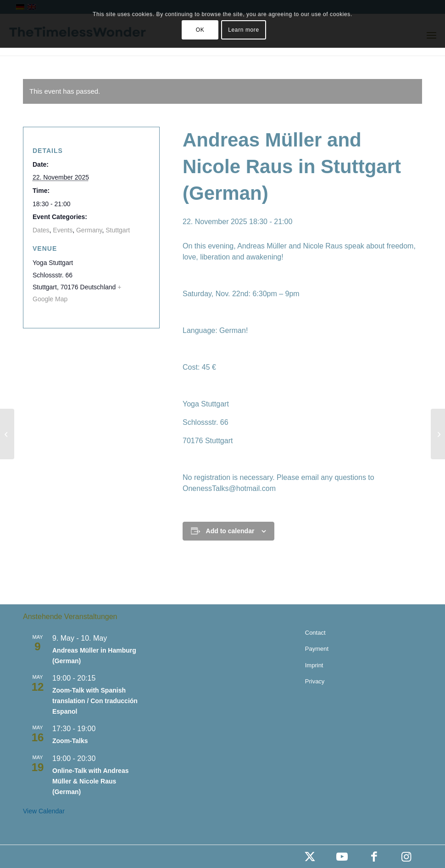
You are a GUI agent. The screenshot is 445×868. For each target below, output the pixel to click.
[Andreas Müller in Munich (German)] (7, 434)
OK (200, 30)
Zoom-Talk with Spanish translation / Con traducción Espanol (95, 701)
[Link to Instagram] (406, 857)
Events (63, 230)
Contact (315, 633)
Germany (89, 230)
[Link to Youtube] (342, 857)
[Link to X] (310, 857)
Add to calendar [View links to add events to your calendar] (230, 531)
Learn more (243, 30)
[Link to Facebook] (374, 857)
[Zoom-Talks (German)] (438, 434)
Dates (41, 230)
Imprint (314, 665)
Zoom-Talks (70, 741)
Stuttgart (118, 230)
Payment (317, 649)
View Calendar (44, 811)
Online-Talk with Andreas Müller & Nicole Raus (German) (90, 781)
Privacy (315, 681)
